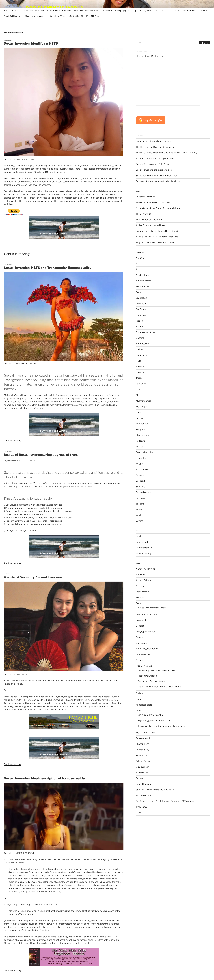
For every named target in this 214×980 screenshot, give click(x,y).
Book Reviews (143, 287)
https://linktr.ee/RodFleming (150, 56)
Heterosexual (143, 344)
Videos (139, 509)
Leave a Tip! (205, 11)
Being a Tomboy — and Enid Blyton (153, 164)
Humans (140, 367)
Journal (139, 378)
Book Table (142, 598)
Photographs (142, 744)
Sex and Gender (37, 11)
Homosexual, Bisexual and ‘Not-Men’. (154, 141)
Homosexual (142, 355)
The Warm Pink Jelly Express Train (153, 202)
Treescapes (142, 807)
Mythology (141, 407)
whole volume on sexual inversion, (31, 940)
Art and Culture (53, 11)
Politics (140, 447)
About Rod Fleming (13, 16)
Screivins (140, 487)
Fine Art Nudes (143, 654)
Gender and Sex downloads (151, 681)
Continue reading (17, 254)
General (140, 338)
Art (137, 264)
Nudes (139, 412)
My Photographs (144, 401)
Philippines (141, 429)
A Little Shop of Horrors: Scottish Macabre (157, 237)
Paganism (141, 418)
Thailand (140, 504)
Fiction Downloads (147, 676)
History (139, 349)
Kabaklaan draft (144, 705)
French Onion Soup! (146, 332)
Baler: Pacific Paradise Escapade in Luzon (157, 158)
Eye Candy (78, 11)
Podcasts (141, 441)
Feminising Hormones (147, 649)
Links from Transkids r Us (150, 715)
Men (138, 395)
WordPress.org (143, 553)
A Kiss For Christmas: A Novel (150, 225)
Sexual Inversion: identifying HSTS (31, 43)
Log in (139, 536)
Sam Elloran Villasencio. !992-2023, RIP (67, 16)
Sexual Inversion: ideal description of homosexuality (44, 778)
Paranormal (142, 424)
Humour (140, 372)
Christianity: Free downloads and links (156, 670)
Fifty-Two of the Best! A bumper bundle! (155, 242)
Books (16, 11)
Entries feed (142, 542)
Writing (140, 521)
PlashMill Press (93, 16)
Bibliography (145, 11)
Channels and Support (36, 16)
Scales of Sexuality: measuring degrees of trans (41, 455)
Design (135, 11)
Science (108, 11)
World (25, 11)
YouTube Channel (190, 11)
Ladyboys (141, 384)
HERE (115, 937)
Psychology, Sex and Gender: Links (155, 720)
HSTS (139, 361)
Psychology (142, 458)
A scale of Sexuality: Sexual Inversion (33, 577)
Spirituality (141, 498)
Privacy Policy (143, 761)
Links (176, 11)
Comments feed (144, 548)
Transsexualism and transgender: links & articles (162, 726)
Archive (140, 258)
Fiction (139, 321)
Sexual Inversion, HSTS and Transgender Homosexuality (48, 268)
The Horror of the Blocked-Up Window (155, 147)
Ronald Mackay (144, 784)
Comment (67, 11)
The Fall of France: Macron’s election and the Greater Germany (166, 153)
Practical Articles (93, 11)
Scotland (140, 481)
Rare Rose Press (144, 773)
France (139, 327)
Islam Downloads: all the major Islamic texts (160, 687)
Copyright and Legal (146, 632)
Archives (140, 575)
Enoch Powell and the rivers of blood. (154, 170)
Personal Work (143, 738)
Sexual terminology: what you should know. (157, 176)
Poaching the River (145, 197)
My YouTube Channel (146, 733)
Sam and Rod (142, 469)
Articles (140, 586)
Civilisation (141, 298)
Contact (140, 626)
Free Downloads (162, 11)
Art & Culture (142, 275)
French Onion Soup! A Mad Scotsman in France (159, 208)
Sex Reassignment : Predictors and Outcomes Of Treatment (165, 801)
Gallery (139, 693)
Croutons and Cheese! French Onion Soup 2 (157, 231)
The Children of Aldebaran (149, 220)
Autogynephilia (143, 281)
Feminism (141, 315)
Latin (138, 389)
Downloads (142, 643)
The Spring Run (143, 214)
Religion (140, 464)
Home (6, 11)
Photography (122, 11)
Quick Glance (142, 767)
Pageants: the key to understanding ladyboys (158, 181)
